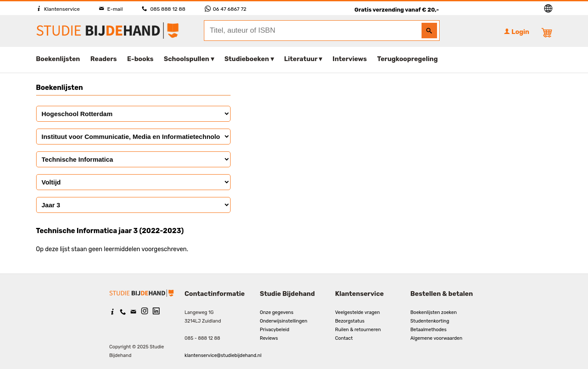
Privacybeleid (275, 330)
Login (517, 32)
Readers (104, 59)
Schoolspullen (187, 59)
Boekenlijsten (58, 59)
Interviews (350, 59)
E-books (140, 59)
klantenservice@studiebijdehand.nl (223, 355)
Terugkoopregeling (408, 59)
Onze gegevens (277, 312)
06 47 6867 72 (226, 9)
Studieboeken (247, 59)
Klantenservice (58, 9)
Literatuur (301, 59)
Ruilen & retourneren (358, 330)
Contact (344, 338)
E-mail (111, 9)
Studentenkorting (430, 321)
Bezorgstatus (350, 321)
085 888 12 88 (163, 9)
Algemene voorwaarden (436, 338)
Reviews (269, 338)
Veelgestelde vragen (357, 312)
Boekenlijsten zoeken (434, 312)
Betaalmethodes (428, 330)
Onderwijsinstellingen (283, 321)
